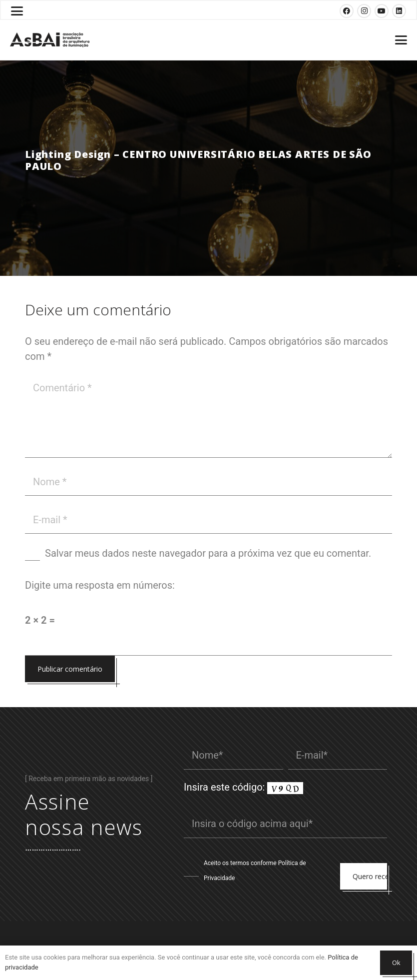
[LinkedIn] (399, 11)
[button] (17, 11)
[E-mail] (208, 520)
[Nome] (208, 482)
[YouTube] (382, 11)
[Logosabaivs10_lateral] (50, 40)
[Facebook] (347, 11)
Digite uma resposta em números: (100, 585)
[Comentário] (208, 416)
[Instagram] (364, 11)
